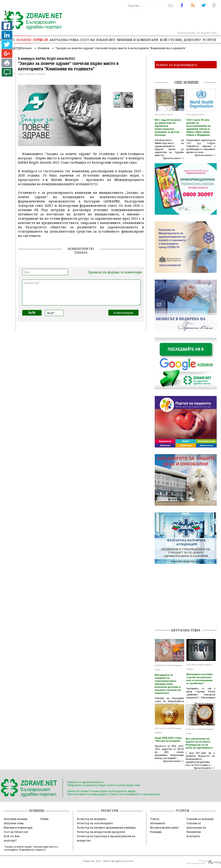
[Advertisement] (188, 597)
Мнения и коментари (138, 40)
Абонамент (158, 823)
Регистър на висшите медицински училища (106, 827)
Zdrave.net (89, 861)
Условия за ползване (200, 819)
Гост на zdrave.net (98, 40)
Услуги (209, 40)
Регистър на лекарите (92, 819)
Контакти (193, 836)
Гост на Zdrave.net (16, 832)
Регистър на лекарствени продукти (101, 832)
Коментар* (81, 292)
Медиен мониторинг (164, 827)
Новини (24, 40)
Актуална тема (64, 40)
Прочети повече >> (174, 158)
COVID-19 (40, 40)
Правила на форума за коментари (115, 272)
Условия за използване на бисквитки (196, 827)
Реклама (156, 832)
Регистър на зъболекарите (95, 823)
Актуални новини (15, 819)
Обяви (44, 819)
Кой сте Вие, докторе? (180, 40)
